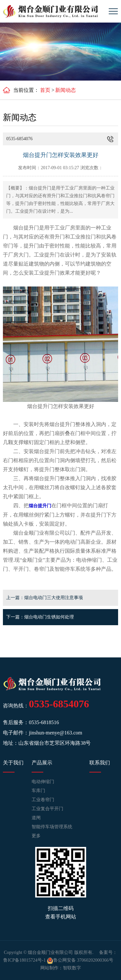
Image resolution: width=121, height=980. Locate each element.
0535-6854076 (59, 704)
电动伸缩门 (43, 782)
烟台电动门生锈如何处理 (49, 617)
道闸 (36, 818)
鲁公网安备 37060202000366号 (80, 960)
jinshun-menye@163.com (55, 733)
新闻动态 (66, 90)
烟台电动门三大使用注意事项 (54, 598)
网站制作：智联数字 (61, 968)
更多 (36, 836)
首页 (45, 90)
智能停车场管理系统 (52, 827)
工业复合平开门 (47, 809)
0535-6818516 (44, 722)
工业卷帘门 (43, 800)
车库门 (38, 791)
